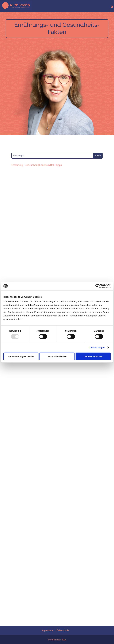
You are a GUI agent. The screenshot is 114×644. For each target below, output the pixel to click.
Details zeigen (97, 347)
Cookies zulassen (93, 356)
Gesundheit (31, 165)
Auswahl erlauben (57, 356)
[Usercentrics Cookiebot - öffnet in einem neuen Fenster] (98, 286)
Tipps (59, 165)
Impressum (47, 630)
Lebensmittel (47, 165)
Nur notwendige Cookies (21, 356)
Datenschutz (63, 630)
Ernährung (17, 165)
